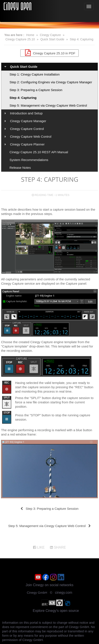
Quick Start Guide (52, 39)
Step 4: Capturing (82, 39)
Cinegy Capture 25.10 (20, 39)
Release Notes (20, 168)
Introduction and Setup (26, 113)
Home (30, 35)
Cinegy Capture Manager (28, 121)
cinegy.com (64, 593)
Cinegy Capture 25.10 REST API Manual (39, 152)
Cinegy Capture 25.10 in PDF (50, 53)
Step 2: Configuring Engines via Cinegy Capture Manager (51, 82)
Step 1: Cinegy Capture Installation (35, 74)
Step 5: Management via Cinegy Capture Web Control (48, 105)
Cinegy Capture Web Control (31, 137)
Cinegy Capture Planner (27, 144)
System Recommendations (29, 160)
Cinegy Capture (50, 35)
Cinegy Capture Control (27, 129)
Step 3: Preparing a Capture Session (36, 90)
